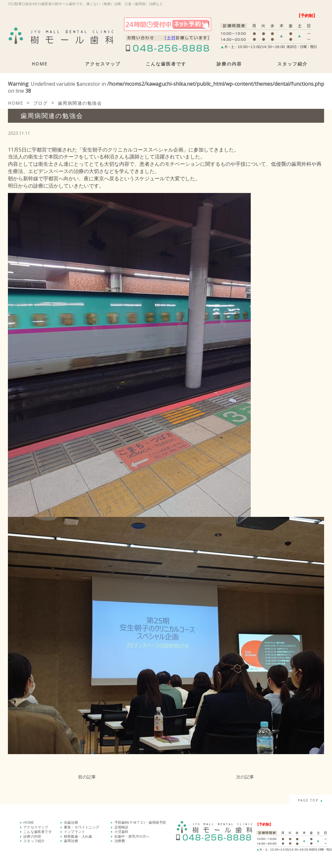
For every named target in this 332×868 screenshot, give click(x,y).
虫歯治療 (71, 822)
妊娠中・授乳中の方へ (132, 836)
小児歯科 (122, 831)
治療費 (120, 840)
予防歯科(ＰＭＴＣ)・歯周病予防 (140, 822)
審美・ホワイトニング (82, 827)
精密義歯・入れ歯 (78, 836)
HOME (40, 64)
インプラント (74, 831)
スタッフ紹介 (292, 64)
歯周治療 (71, 840)
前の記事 (87, 777)
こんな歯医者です (166, 64)
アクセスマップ (103, 64)
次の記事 (245, 777)
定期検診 (122, 827)
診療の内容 (229, 64)
